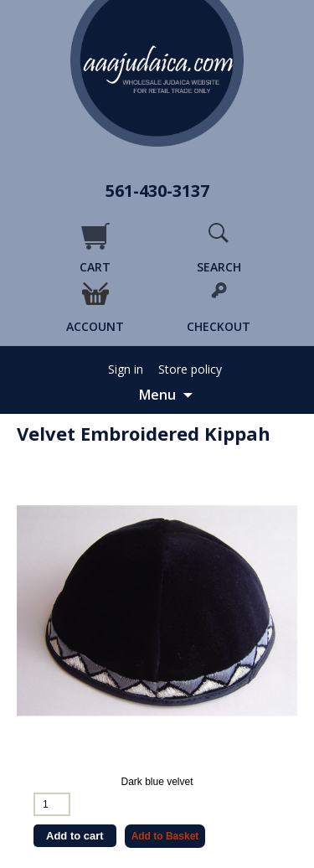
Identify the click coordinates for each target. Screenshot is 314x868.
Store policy (190, 369)
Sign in (126, 369)
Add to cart (75, 836)
